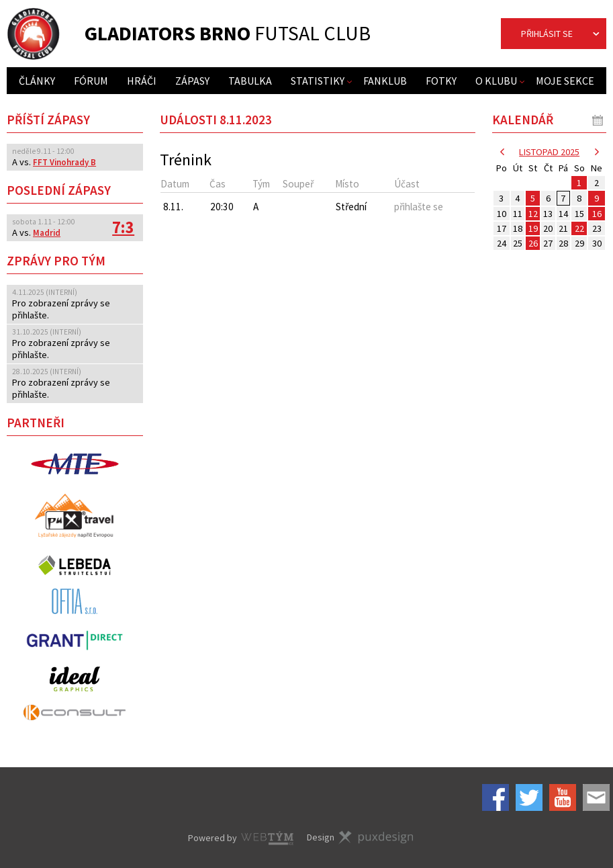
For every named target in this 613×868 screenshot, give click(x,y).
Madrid (47, 233)
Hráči (142, 81)
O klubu (496, 81)
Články (37, 81)
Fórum (91, 81)
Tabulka (250, 81)
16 (597, 214)
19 (533, 228)
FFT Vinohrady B (64, 162)
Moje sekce (565, 81)
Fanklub (385, 81)
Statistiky (318, 81)
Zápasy (192, 81)
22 (579, 228)
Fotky (441, 81)
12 (533, 214)
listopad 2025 (549, 152)
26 (533, 243)
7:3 (123, 227)
